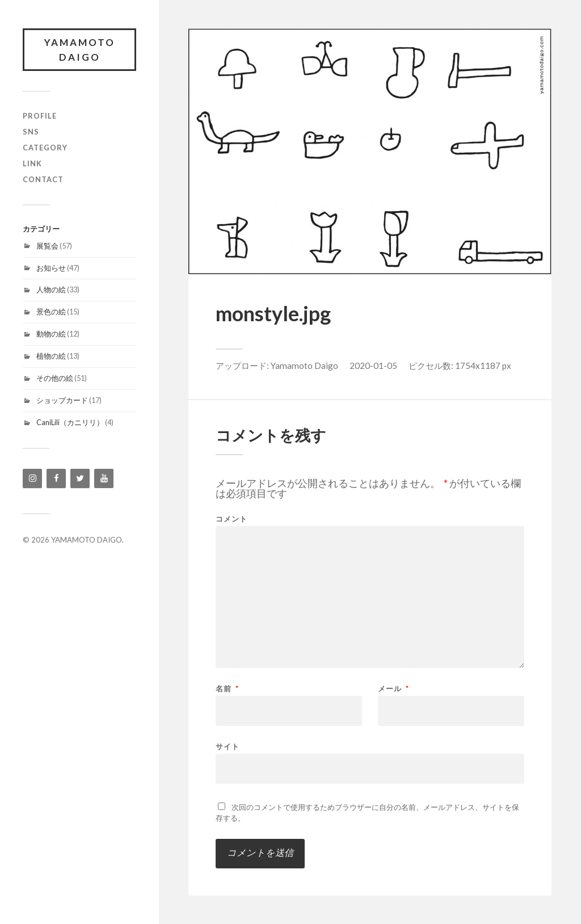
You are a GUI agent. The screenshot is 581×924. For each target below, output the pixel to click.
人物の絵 (51, 289)
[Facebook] (56, 478)
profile (40, 116)
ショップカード (62, 400)
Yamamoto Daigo (304, 366)
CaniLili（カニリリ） (70, 422)
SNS (31, 132)
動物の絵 (51, 334)
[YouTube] (104, 478)
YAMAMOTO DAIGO (80, 50)
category (45, 148)
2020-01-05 (373, 366)
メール (393, 689)
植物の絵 (51, 356)
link (32, 163)
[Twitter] (80, 478)
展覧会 (47, 246)
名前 (227, 689)
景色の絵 (51, 312)
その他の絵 (55, 378)
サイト (228, 746)
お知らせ (51, 268)
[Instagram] (32, 478)
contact (43, 179)
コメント (231, 519)
